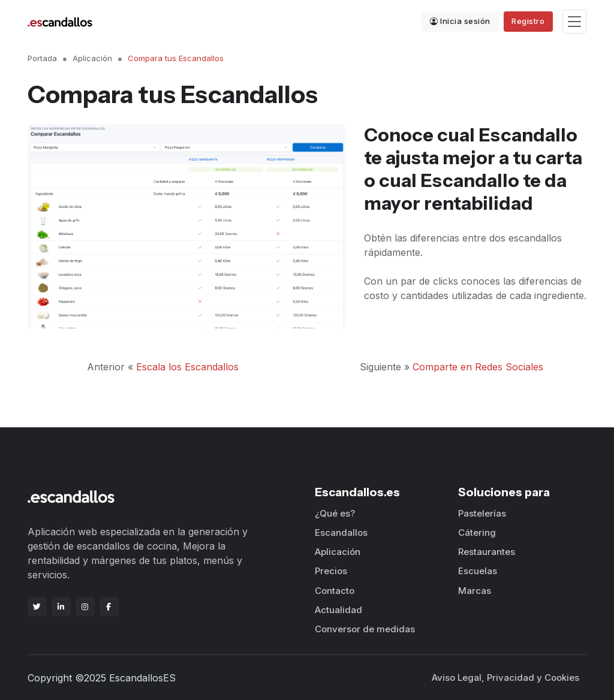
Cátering (477, 532)
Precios (331, 571)
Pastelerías (482, 513)
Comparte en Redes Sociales (478, 367)
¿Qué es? (335, 513)
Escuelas (478, 571)
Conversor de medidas (365, 629)
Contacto (335, 591)
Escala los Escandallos (187, 367)
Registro (528, 21)
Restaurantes (487, 552)
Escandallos (341, 532)
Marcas (475, 591)
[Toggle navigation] (574, 22)
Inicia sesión (460, 21)
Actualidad (338, 610)
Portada (42, 58)
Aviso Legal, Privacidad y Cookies (505, 678)
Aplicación (92, 58)
